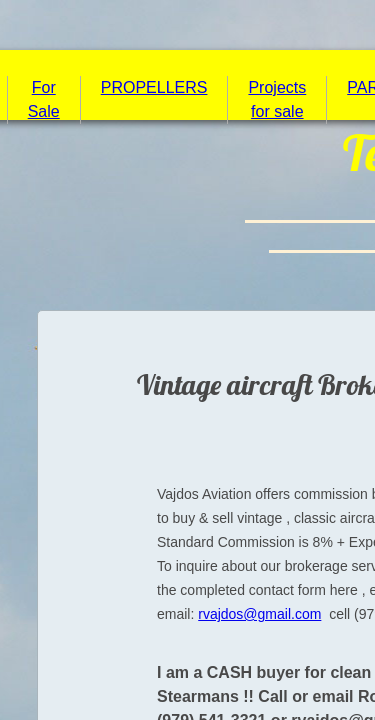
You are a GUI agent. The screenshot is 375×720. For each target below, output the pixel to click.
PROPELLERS (154, 87)
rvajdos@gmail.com (259, 614)
